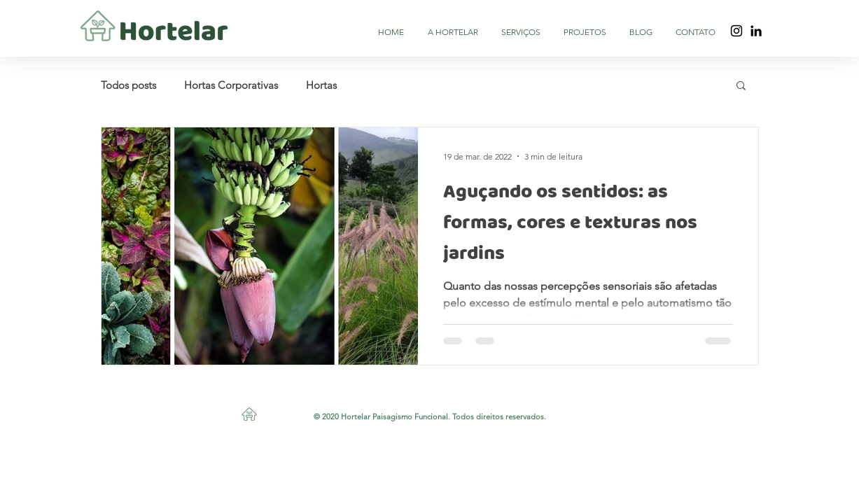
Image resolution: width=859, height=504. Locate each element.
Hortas (321, 85)
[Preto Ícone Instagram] (736, 31)
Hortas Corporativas (231, 85)
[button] (741, 86)
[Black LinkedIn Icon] (756, 31)
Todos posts (128, 85)
